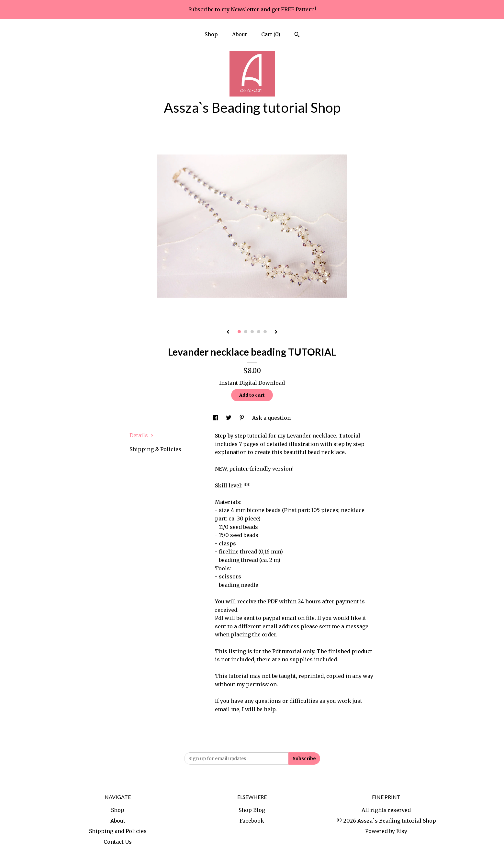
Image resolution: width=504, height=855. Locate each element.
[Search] (297, 35)
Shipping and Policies (118, 831)
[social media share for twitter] (229, 418)
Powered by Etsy (386, 831)
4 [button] (259, 332)
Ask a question (271, 418)
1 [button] (239, 332)
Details (141, 435)
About (240, 34)
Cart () (271, 34)
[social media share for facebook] (216, 418)
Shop (211, 34)
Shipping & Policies (155, 449)
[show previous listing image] (228, 332)
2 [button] (246, 332)
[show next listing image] (276, 332)
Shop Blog (252, 810)
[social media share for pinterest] (242, 418)
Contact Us (118, 842)
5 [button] (265, 332)
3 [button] (252, 332)
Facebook (252, 821)
